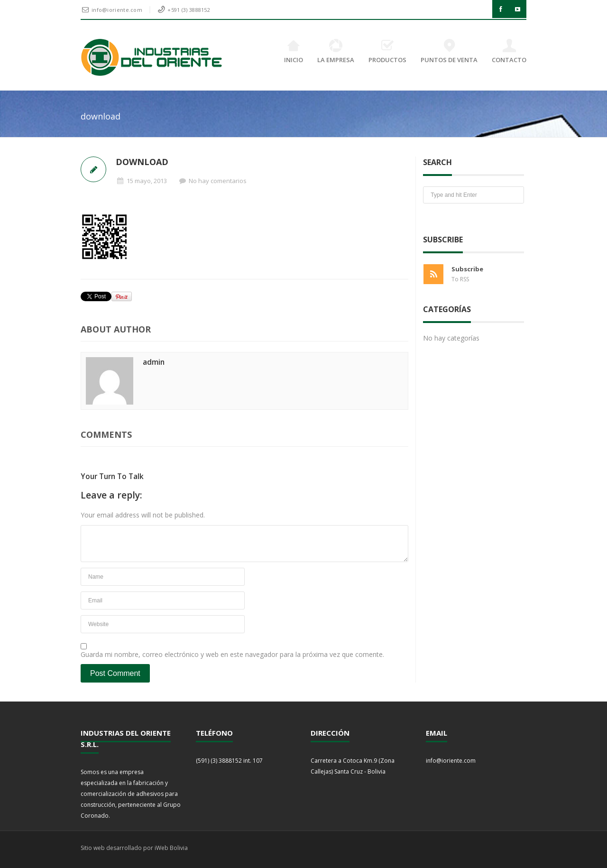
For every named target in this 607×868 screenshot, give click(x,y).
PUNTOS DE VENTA (449, 51)
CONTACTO (509, 51)
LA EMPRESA (336, 51)
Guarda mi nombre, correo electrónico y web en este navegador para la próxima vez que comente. (232, 654)
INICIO (294, 51)
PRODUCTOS (387, 51)
